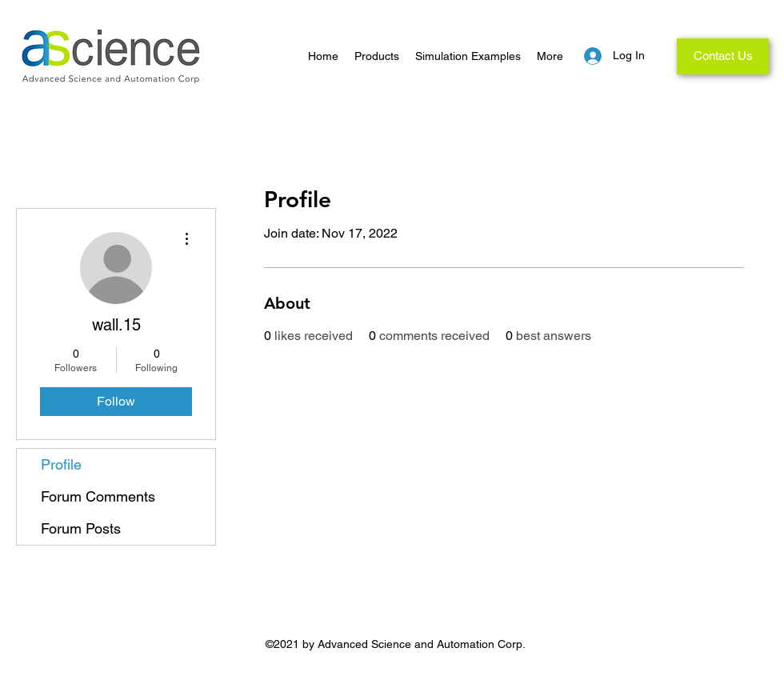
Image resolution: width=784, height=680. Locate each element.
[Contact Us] (723, 56)
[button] (377, 56)
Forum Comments (98, 496)
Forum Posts (81, 528)
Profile (61, 464)
